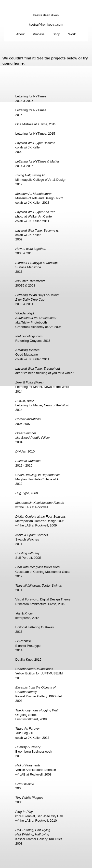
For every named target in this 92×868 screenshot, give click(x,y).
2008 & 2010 (31, 251)
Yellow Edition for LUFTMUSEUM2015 (39, 673)
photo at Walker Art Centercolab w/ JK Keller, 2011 (35, 216)
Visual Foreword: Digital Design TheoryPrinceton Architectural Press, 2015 (43, 602)
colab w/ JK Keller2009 (35, 147)
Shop (56, 34)
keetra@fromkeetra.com (46, 25)
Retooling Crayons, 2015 (33, 338)
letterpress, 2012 (27, 616)
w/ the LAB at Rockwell (40, 505)
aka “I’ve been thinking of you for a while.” (45, 371)
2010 (25, 451)
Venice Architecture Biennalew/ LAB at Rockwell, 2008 (36, 770)
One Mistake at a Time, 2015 (36, 124)
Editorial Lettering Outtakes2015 (35, 629)
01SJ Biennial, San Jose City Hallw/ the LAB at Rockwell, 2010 (39, 816)
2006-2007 (28, 421)
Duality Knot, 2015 (28, 660)
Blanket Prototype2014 (28, 646)
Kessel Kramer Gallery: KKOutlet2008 (39, 694)
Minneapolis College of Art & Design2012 (41, 180)
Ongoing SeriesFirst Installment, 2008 (37, 715)
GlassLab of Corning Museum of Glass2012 (43, 571)
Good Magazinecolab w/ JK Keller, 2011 (33, 354)
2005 (25, 786)
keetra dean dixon (46, 15)
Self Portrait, (28, 555)
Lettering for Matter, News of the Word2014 (42, 387)
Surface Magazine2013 (37, 267)
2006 (29, 800)
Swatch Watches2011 (32, 539)
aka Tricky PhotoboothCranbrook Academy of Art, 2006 (39, 320)
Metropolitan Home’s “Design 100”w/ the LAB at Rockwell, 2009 (41, 521)
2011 (39, 588)
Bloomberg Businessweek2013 (34, 751)
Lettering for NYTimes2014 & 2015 (31, 99)
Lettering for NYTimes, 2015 (35, 134)
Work (72, 34)
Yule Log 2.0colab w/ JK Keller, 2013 (33, 733)
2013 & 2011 (37, 299)
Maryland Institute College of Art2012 (38, 479)
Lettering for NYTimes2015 (31, 112)
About (20, 34)
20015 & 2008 (30, 283)
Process (39, 34)
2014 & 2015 (37, 164)
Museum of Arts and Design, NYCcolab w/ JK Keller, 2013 (39, 198)
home (19, 63)
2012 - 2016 (28, 463)
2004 (33, 438)
